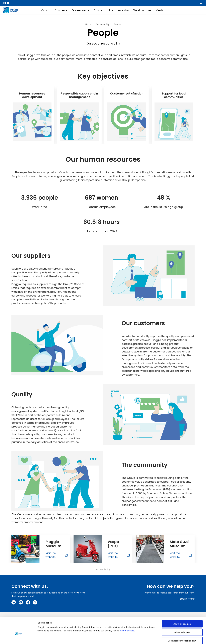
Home (88, 24)
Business (61, 10)
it (8, 3)
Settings (148, 638)
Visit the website (51, 555)
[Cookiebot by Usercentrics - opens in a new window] (19, 638)
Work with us (142, 10)
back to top (105, 569)
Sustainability (103, 10)
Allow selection (182, 617)
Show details (127, 616)
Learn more (187, 599)
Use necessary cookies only (182, 626)
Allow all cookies (182, 609)
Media (160, 10)
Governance (81, 10)
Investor (123, 10)
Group (46, 10)
